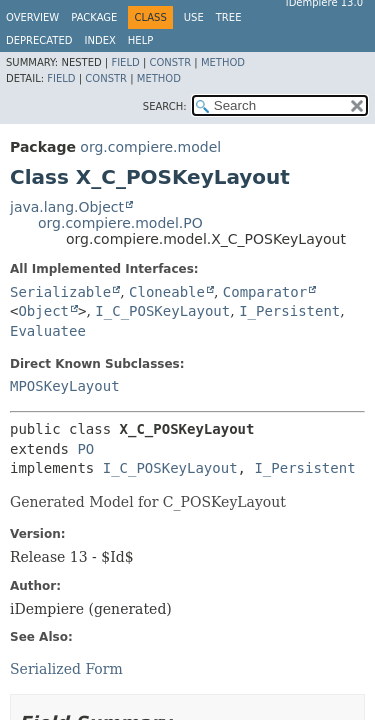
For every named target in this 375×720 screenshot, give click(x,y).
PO (85, 449)
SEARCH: (165, 106)
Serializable (60, 292)
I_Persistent (289, 311)
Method (223, 62)
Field (125, 62)
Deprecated (39, 40)
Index (100, 40)
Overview (32, 17)
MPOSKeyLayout (65, 386)
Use (194, 17)
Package (94, 17)
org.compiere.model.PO (120, 223)
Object (43, 311)
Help (140, 40)
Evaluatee (48, 331)
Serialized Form (66, 669)
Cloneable (167, 292)
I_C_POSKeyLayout (162, 311)
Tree (229, 17)
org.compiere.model (150, 147)
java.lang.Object (67, 207)
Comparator (265, 292)
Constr (170, 62)
